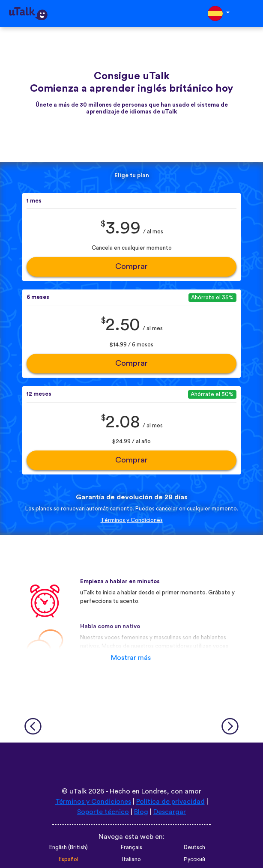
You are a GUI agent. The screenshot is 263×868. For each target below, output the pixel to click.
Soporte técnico (103, 812)
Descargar (170, 812)
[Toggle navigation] (251, 13)
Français (131, 847)
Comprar (131, 267)
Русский (194, 859)
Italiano (131, 859)
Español (69, 859)
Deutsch (194, 847)
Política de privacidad (170, 802)
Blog (141, 812)
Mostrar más (131, 658)
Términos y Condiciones (132, 520)
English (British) (69, 847)
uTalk (78, 791)
